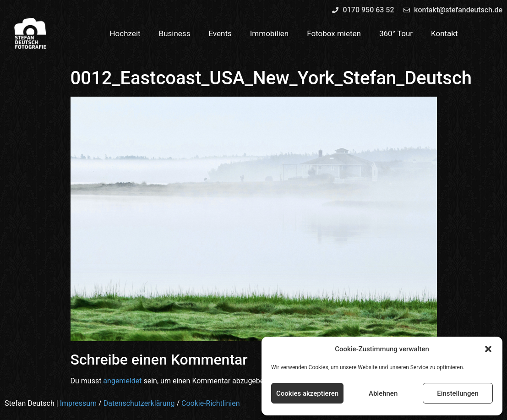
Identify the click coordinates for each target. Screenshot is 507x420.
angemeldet (122, 381)
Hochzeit (125, 33)
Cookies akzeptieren (307, 393)
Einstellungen (458, 393)
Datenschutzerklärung (139, 403)
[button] (488, 349)
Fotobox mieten (334, 33)
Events (220, 33)
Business (175, 33)
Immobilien (270, 33)
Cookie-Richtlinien (211, 403)
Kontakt (444, 33)
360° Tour (396, 33)
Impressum (79, 403)
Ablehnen (383, 393)
